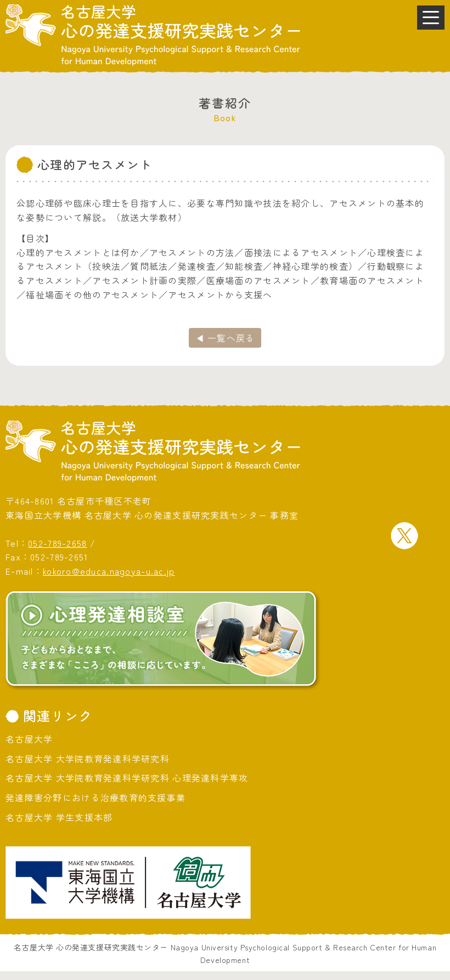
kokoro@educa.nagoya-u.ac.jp (109, 571)
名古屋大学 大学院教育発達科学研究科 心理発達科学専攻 (127, 778)
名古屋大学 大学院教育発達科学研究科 (88, 758)
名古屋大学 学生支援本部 (59, 817)
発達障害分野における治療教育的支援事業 (95, 797)
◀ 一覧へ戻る (225, 338)
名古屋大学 (29, 739)
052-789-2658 (57, 543)
